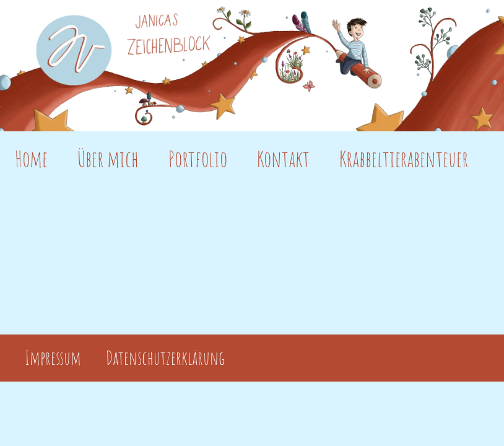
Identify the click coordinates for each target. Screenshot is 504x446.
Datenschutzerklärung (165, 358)
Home (31, 159)
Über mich (108, 159)
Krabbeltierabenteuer (404, 159)
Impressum (53, 358)
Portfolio (198, 159)
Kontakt (283, 159)
